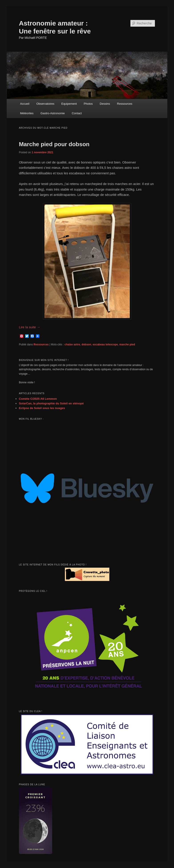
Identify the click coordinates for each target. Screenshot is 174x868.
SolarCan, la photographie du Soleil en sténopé (51, 403)
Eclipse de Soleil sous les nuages (42, 408)
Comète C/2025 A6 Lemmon (38, 399)
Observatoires (45, 104)
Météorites (27, 113)
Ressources (125, 104)
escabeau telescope (105, 344)
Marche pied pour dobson (54, 144)
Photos (88, 104)
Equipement (69, 104)
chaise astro (72, 344)
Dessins (105, 104)
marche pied (127, 344)
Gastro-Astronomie (53, 113)
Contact (77, 113)
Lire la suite (30, 327)
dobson (86, 344)
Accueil (25, 104)
